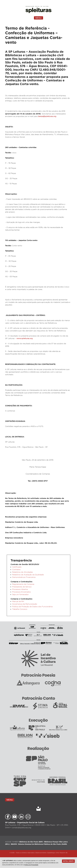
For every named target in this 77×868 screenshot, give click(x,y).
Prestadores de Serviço (22, 587)
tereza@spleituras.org (47, 116)
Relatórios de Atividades (22, 572)
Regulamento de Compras (23, 584)
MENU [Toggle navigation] (38, 18)
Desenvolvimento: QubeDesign (45, 853)
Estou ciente (68, 861)
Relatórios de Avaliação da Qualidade (28, 575)
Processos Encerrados (21, 592)
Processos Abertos (20, 589)
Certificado (17, 567)
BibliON (14, 844)
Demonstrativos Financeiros (24, 577)
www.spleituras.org (25, 338)
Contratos (16, 570)
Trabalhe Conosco (20, 609)
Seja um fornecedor (20, 594)
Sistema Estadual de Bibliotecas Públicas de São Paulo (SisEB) (43, 844)
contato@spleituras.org (21, 828)
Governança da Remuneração (25, 604)
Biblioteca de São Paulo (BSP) (31, 842)
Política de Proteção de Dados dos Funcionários (32, 607)
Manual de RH (18, 601)
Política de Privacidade (31, 865)
